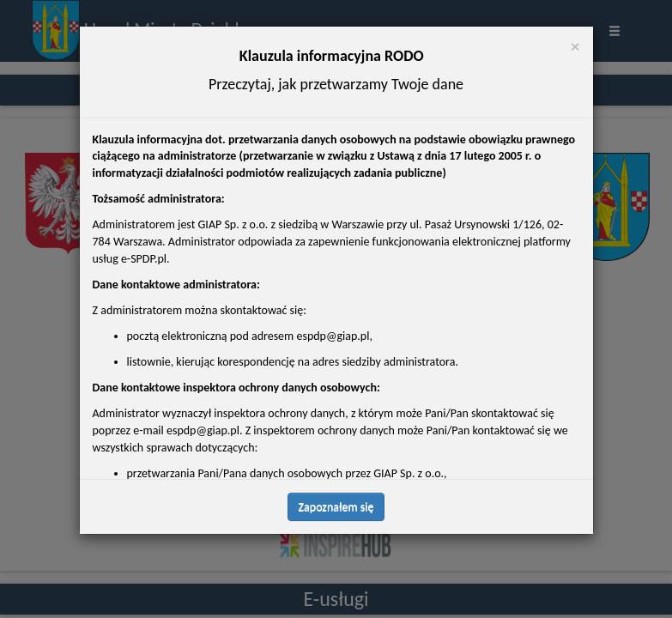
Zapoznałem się (336, 450)
